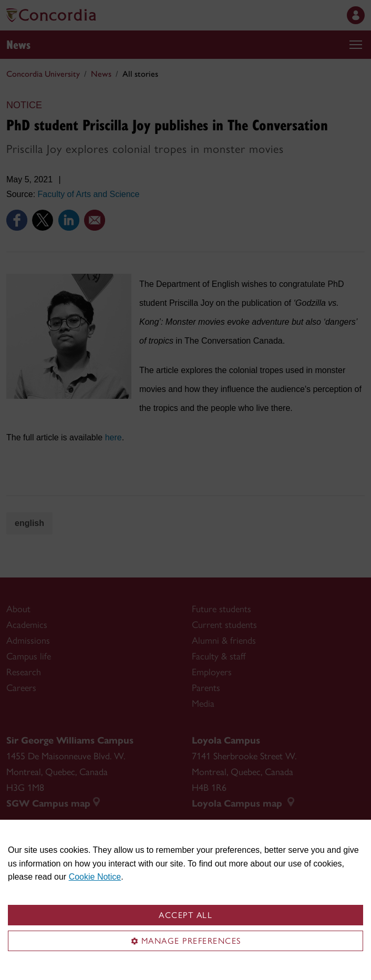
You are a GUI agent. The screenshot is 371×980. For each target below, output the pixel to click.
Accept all (185, 915)
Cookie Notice (95, 877)
